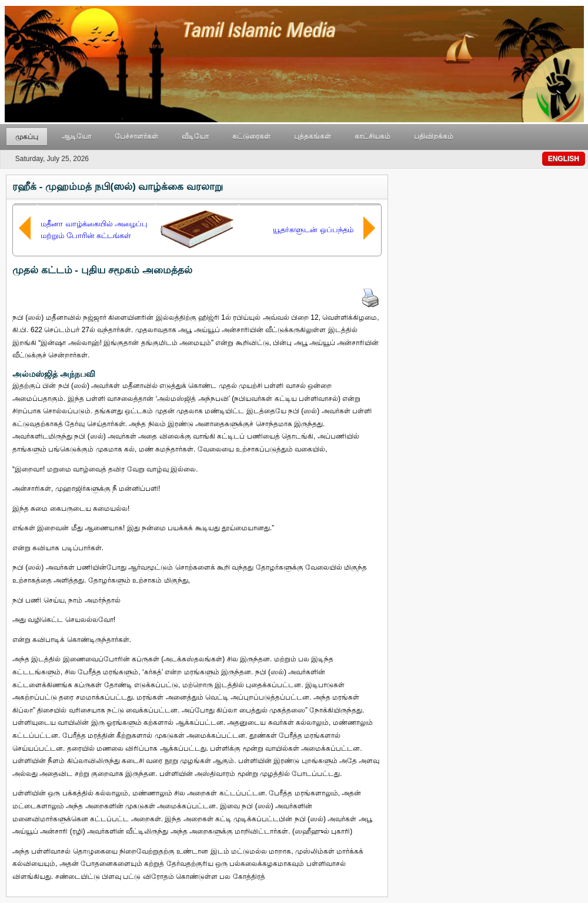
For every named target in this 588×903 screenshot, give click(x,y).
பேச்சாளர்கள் (136, 136)
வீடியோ (195, 136)
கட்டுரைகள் (251, 136)
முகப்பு (27, 137)
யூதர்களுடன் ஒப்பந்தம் (313, 230)
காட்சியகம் (372, 136)
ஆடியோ (76, 136)
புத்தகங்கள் (313, 136)
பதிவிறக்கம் (434, 136)
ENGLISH (564, 159)
